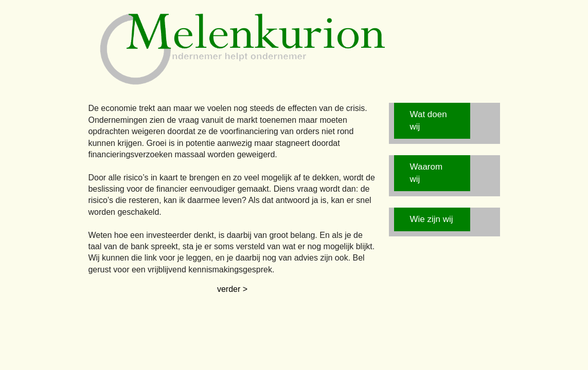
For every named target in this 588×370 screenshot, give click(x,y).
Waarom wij (426, 173)
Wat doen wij (429, 121)
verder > (232, 289)
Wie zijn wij (432, 219)
